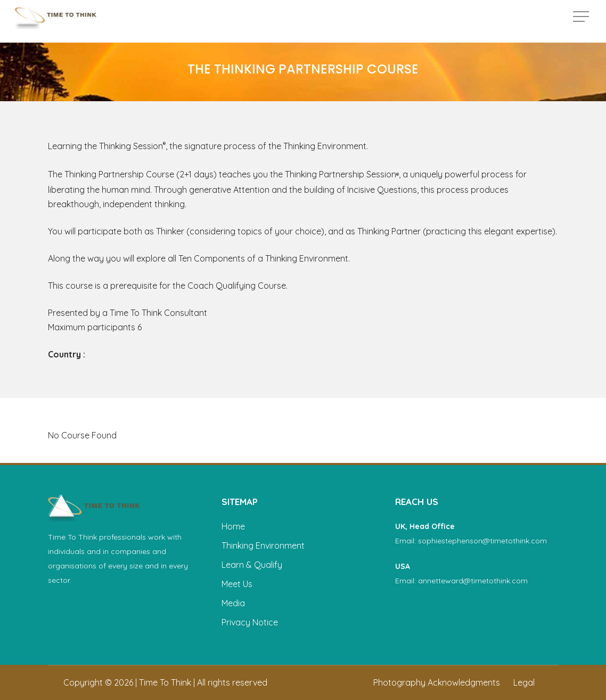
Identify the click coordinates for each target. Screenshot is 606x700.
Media (233, 603)
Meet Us (237, 584)
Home (233, 526)
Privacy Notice (250, 622)
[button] (582, 22)
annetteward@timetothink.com (473, 581)
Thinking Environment (263, 546)
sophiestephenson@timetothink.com (482, 541)
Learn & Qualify (252, 565)
